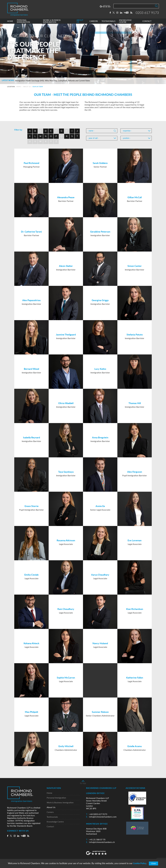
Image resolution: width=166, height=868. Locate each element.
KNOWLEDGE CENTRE (125, 21)
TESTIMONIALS (108, 21)
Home (19, 87)
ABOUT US (80, 21)
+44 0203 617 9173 (97, 814)
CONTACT (147, 21)
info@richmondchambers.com (101, 817)
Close (154, 863)
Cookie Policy (140, 863)
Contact (50, 827)
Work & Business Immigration (60, 803)
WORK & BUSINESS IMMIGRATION (52, 21)
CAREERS (94, 21)
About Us (27, 87)
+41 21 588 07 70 (96, 840)
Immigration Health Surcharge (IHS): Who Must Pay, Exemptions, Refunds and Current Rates (53, 81)
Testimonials (52, 817)
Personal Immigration (56, 798)
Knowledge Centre (55, 822)
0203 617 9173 (147, 13)
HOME (10, 21)
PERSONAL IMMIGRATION (23, 21)
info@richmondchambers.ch (100, 842)
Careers (50, 812)
